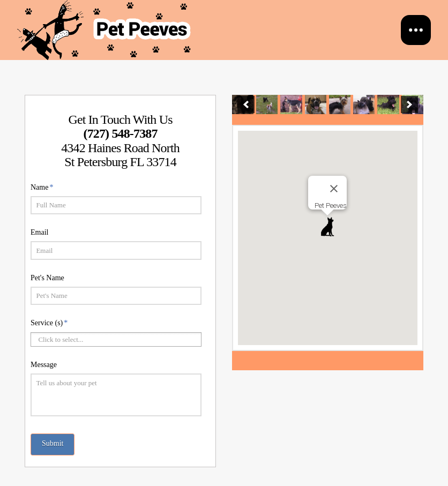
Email (39, 232)
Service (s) (49, 323)
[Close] (334, 189)
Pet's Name (47, 278)
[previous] (246, 104)
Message (44, 365)
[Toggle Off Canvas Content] (416, 30)
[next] (409, 104)
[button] (327, 227)
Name (42, 187)
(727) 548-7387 (120, 133)
